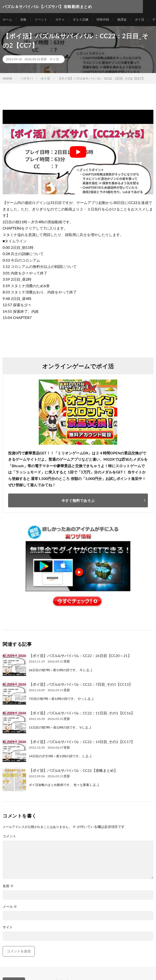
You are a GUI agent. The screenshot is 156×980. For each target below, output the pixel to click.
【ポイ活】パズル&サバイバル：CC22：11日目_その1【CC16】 (82, 713)
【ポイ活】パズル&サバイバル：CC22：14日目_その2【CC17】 (82, 742)
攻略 (23, 19)
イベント (41, 19)
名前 (8, 886)
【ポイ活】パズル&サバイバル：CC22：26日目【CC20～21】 (80, 656)
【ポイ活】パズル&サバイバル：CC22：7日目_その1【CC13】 (81, 684)
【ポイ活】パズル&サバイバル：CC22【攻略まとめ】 (73, 770)
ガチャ (60, 19)
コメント (9, 836)
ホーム (7, 19)
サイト (8, 927)
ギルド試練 (81, 19)
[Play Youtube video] (78, 152)
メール (10, 907)
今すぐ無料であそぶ (78, 500)
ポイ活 (140, 19)
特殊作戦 (103, 19)
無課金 (122, 19)
